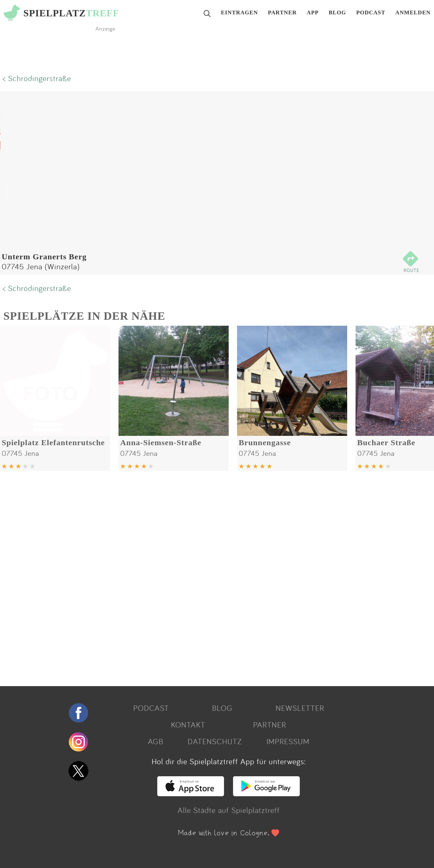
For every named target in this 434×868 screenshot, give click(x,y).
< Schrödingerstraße (37, 78)
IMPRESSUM (288, 741)
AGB (156, 741)
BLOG (337, 13)
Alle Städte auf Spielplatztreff (229, 810)
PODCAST (371, 13)
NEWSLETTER (300, 708)
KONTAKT (188, 725)
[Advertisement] (200, 576)
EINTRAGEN (240, 13)
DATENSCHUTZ (215, 741)
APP (313, 13)
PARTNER (282, 13)
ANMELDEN (413, 13)
